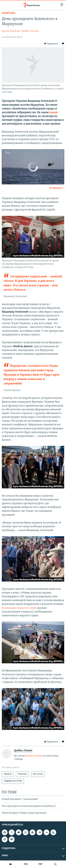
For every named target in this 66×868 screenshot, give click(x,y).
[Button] (51, 44)
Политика (8, 13)
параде (54, 113)
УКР (40, 864)
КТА (26, 864)
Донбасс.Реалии (30, 31)
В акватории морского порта (19, 608)
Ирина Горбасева (11, 31)
